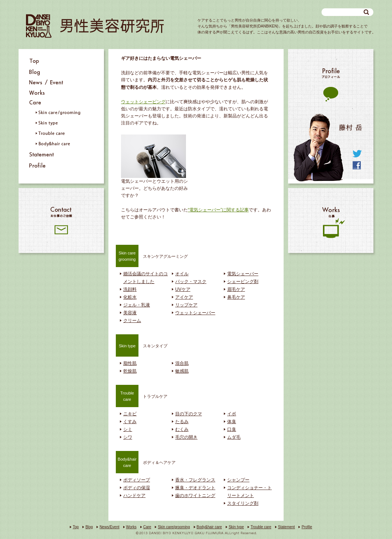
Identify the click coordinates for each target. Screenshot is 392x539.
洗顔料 (130, 289)
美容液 (130, 313)
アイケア (184, 297)
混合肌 (182, 363)
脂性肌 (130, 363)
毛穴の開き (186, 437)
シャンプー (238, 480)
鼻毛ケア (236, 297)
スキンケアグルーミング (152, 256)
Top (76, 527)
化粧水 (130, 297)
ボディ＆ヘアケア (146, 462)
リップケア (186, 305)
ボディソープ (137, 480)
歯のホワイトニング (195, 496)
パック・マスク (191, 282)
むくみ (182, 429)
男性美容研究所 (95, 26)
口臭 (232, 429)
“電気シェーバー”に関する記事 (218, 210)
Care (147, 527)
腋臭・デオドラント (195, 488)
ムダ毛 (234, 437)
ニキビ (130, 414)
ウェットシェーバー (195, 313)
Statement (287, 527)
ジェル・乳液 (137, 305)
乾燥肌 (130, 371)
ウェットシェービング (143, 102)
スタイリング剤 (243, 503)
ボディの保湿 (137, 488)
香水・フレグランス (195, 480)
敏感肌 (182, 371)
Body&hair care (209, 527)
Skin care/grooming (174, 527)
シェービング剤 (243, 282)
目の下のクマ (189, 414)
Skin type (236, 527)
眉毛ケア (236, 289)
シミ (128, 429)
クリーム (132, 321)
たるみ (182, 422)
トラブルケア (142, 396)
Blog (89, 527)
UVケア (183, 289)
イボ (232, 414)
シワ (128, 437)
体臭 (232, 422)
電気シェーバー (243, 274)
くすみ (130, 422)
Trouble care (261, 527)
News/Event (109, 527)
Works (131, 527)
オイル (182, 274)
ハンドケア (134, 496)
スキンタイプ (142, 345)
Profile (307, 527)
